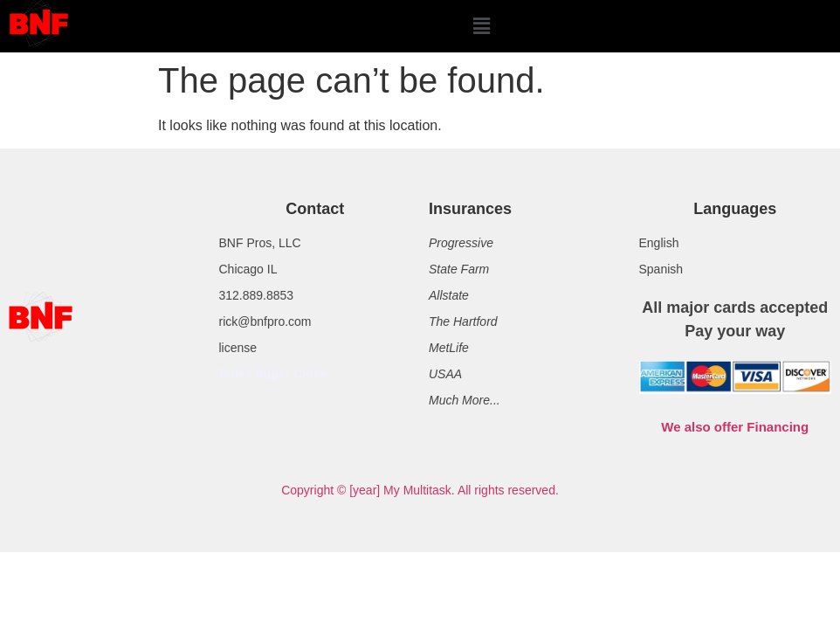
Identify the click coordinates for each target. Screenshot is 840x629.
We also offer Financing (735, 427)
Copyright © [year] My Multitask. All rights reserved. (420, 490)
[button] (481, 26)
